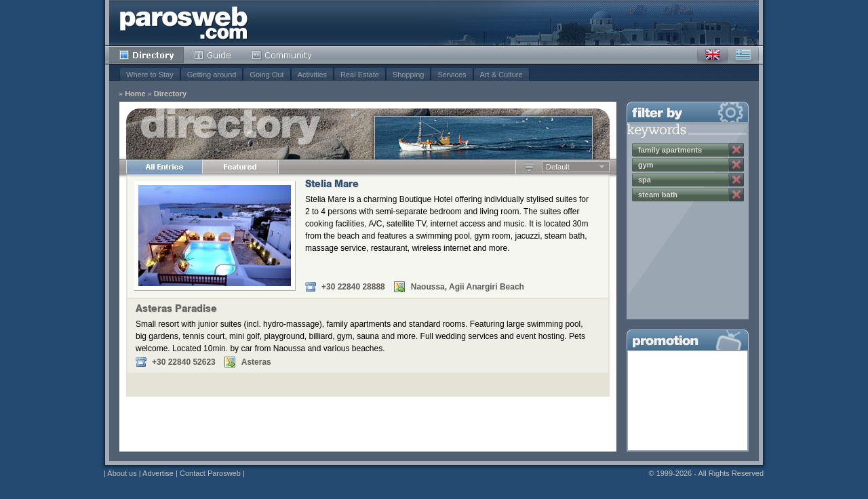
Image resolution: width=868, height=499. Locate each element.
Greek (743, 55)
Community (282, 55)
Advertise (158, 473)
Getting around (212, 75)
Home (135, 94)
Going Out (267, 75)
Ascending (529, 167)
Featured (240, 167)
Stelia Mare (332, 185)
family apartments (670, 150)
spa (645, 180)
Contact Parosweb (210, 473)
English (713, 55)
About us (122, 473)
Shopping (409, 75)
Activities (312, 75)
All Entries (164, 167)
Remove (736, 150)
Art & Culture (501, 75)
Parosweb (184, 23)
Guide (213, 55)
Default (558, 167)
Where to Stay (150, 75)
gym (646, 165)
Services (452, 75)
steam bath (658, 195)
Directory (146, 55)
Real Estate (360, 75)
